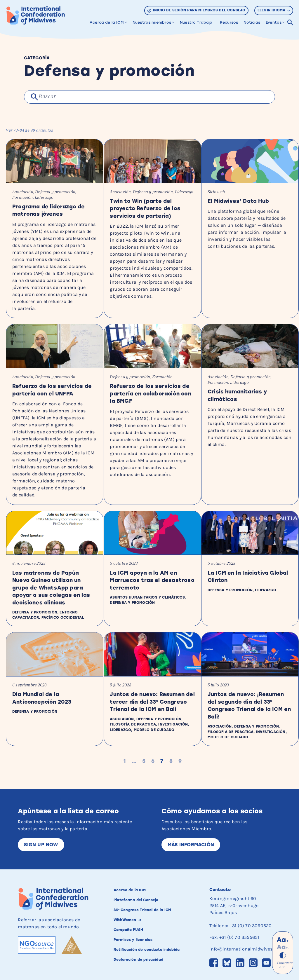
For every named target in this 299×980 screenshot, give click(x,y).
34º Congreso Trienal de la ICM (147, 904)
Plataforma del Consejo (140, 894)
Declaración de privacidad (142, 958)
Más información (191, 838)
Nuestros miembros (152, 22)
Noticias (252, 22)
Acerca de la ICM (107, 22)
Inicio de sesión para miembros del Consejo (196, 10)
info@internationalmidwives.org (245, 942)
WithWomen (127, 913)
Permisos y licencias (136, 933)
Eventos (274, 22)
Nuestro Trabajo (196, 22)
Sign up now (41, 838)
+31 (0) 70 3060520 (251, 919)
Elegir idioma (274, 10)
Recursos (229, 22)
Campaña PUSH (131, 923)
